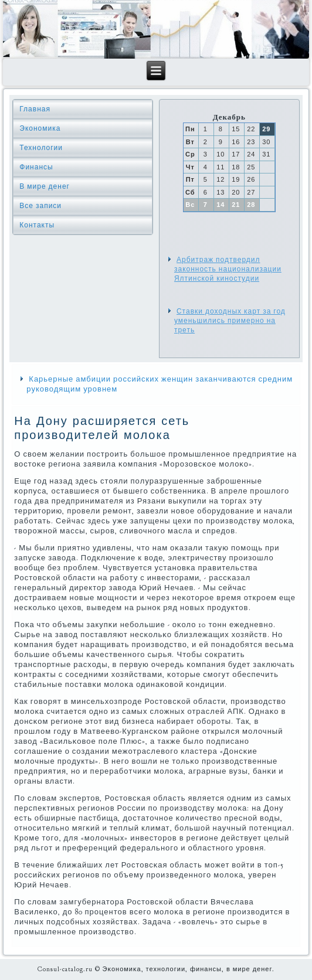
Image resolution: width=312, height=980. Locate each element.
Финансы (36, 167)
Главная (35, 109)
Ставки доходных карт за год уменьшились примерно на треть (230, 321)
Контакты (37, 225)
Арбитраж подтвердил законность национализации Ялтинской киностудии (228, 269)
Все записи (40, 206)
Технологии (41, 148)
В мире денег (45, 186)
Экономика (40, 128)
